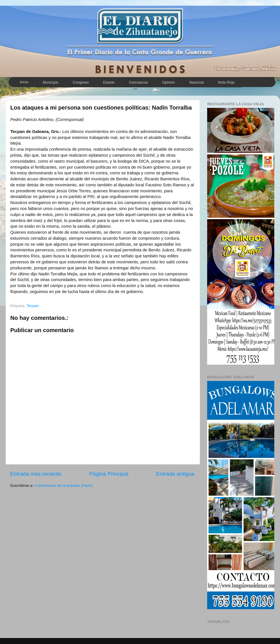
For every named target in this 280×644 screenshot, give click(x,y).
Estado (109, 82)
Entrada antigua (175, 474)
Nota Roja (226, 82)
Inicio (24, 82)
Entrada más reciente (36, 474)
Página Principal (109, 474)
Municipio (50, 82)
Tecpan (33, 306)
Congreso (81, 82)
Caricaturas (138, 82)
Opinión (169, 82)
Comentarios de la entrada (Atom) (64, 485)
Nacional (196, 82)
